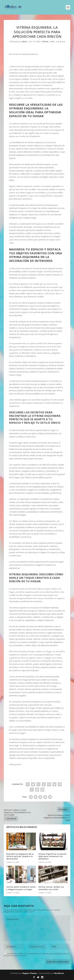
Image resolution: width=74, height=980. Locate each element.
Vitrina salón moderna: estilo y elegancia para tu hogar (21, 888)
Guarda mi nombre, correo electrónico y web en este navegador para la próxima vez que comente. (36, 955)
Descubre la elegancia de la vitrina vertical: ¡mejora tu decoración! (20, 856)
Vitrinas (45, 41)
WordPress (59, 973)
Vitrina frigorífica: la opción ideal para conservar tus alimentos (52, 856)
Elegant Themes (30, 973)
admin (24, 41)
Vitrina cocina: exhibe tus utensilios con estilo (51, 888)
